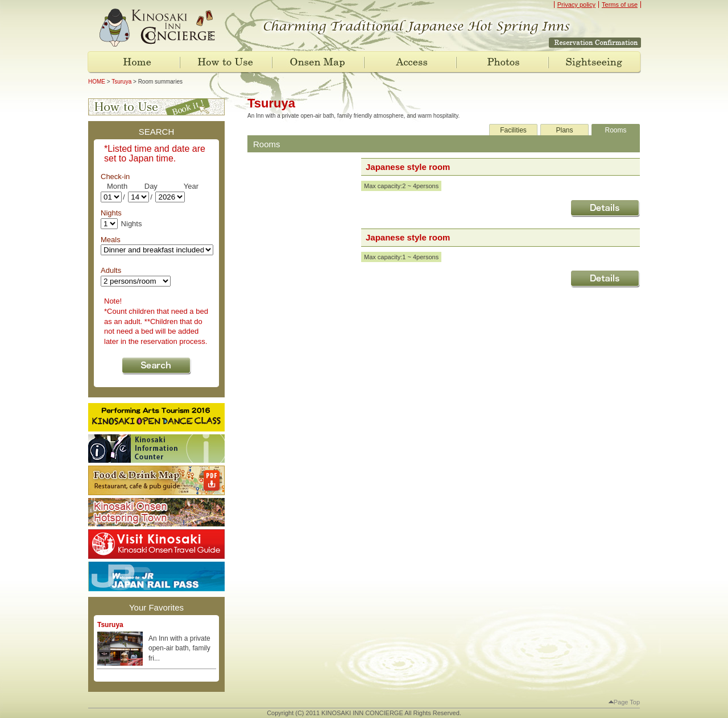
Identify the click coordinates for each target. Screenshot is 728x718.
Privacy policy (576, 5)
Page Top (624, 702)
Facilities (513, 130)
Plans (564, 130)
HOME (97, 82)
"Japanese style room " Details (605, 208)
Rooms (615, 130)
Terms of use (620, 5)
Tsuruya (121, 82)
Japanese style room (408, 167)
